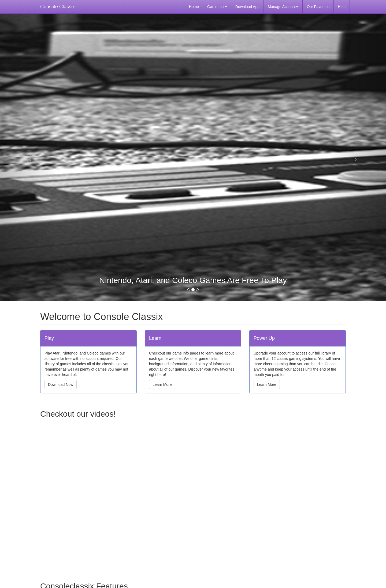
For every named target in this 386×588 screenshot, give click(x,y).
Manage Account (283, 7)
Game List (217, 7)
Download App (247, 7)
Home (194, 7)
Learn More (162, 385)
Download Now (61, 385)
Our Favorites (318, 7)
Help (342, 7)
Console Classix (57, 7)
